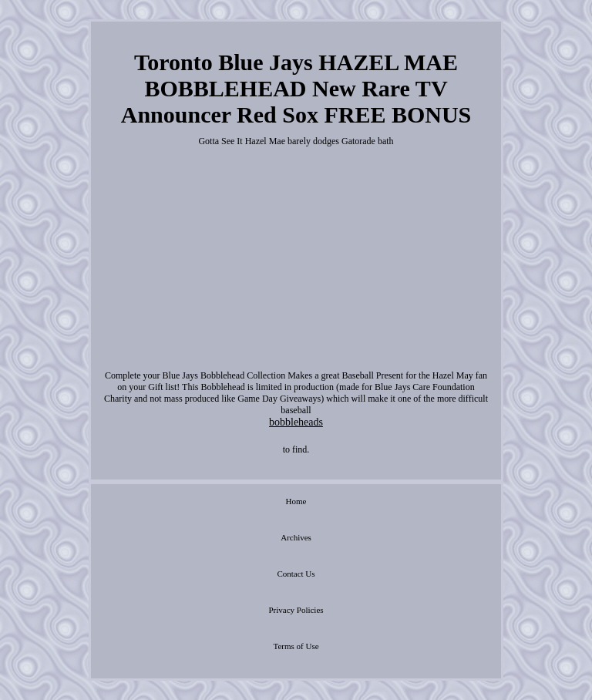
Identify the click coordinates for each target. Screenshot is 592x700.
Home (296, 501)
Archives (296, 537)
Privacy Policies (296, 610)
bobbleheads (296, 422)
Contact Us (296, 574)
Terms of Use (296, 646)
